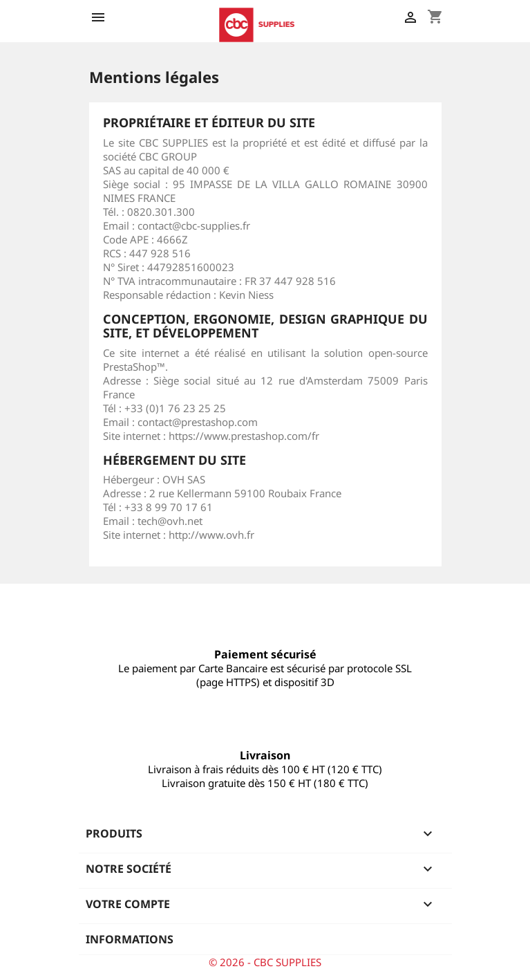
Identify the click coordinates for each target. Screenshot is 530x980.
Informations (130, 939)
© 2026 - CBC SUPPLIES (265, 962)
